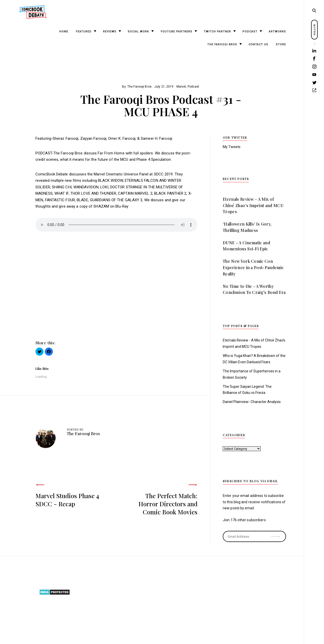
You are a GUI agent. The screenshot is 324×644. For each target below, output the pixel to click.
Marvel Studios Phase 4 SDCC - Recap (67, 500)
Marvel (181, 87)
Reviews (110, 32)
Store (281, 44)
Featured (84, 32)
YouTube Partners (176, 32)
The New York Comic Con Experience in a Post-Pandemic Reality (253, 267)
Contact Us (258, 44)
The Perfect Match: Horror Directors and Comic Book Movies (168, 504)
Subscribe (276, 533)
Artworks (277, 32)
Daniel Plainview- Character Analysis (252, 402)
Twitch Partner (217, 32)
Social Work (138, 32)
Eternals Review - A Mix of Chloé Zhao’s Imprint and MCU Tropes (253, 205)
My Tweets (232, 147)
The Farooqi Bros (222, 44)
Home (64, 32)
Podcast (250, 32)
